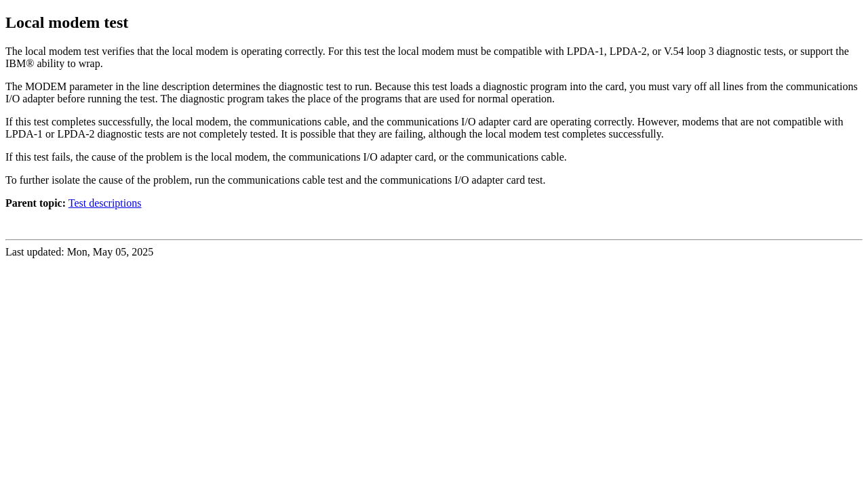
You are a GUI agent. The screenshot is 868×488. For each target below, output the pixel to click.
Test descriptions (105, 203)
